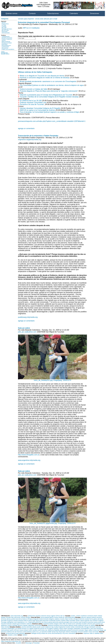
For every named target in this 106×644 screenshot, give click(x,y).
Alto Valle (4, 28)
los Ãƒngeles (49, 629)
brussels (46, 619)
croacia (62, 619)
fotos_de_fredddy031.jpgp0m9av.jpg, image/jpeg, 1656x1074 (52, 523)
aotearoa (51, 626)
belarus (25, 619)
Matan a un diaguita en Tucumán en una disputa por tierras (42, 76)
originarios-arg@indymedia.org (30, 140)
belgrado (36, 619)
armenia (4, 619)
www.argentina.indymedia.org (29, 461)
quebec (3, 618)
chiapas (56, 624)
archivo (3, 52)
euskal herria (89, 619)
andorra (94, 618)
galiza (95, 619)
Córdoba (4, 26)
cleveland (92, 627)
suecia (95, 622)
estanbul (21, 621)
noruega (4, 622)
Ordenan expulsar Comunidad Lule (33, 103)
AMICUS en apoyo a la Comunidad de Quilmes (37, 110)
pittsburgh (63, 630)
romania (75, 622)
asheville (29, 627)
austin (39, 627)
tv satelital (96, 634)
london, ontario (76, 616)
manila (60, 618)
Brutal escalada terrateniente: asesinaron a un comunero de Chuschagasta (48, 82)
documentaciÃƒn (57, 634)
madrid (63, 621)
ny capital (30, 629)
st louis (95, 630)
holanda (87, 621)
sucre (74, 624)
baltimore (48, 627)
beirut (13, 634)
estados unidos (13, 635)
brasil (70, 624)
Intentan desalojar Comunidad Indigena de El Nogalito (40, 109)
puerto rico (99, 624)
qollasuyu (4, 626)
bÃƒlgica (30, 619)
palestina (22, 634)
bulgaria (51, 619)
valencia (29, 624)
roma (71, 622)
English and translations (8, 49)
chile (60, 624)
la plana (30, 621)
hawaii (19, 629)
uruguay (25, 626)
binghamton (62, 627)
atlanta (34, 627)
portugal (66, 622)
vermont (80, 632)
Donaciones (95, 13)
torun (103, 622)
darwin (66, 626)
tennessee (62, 632)
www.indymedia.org (17, 616)
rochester (81, 630)
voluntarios (72, 634)
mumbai (7, 627)
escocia (91, 622)
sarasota (44, 632)
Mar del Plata (5, 30)
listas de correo (47, 634)
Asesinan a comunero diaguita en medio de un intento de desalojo (45, 78)
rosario (10, 626)
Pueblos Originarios (7, 39)
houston (24, 629)
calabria (57, 619)
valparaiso (31, 626)
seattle (49, 632)
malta (67, 621)
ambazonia (31, 616)
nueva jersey (5, 630)
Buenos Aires (5, 24)
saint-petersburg (70, 618)
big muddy (55, 627)
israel (17, 634)
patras (50, 622)
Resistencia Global (7, 43)
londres (58, 621)
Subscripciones (53, 13)
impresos (86, 634)
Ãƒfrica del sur (60, 616)
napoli (82, 621)
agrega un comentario (26, 129)
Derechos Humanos (7, 38)
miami (65, 629)
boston (68, 627)
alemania (100, 619)
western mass (88, 632)
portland (69, 630)
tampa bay (55, 632)
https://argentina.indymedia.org (11, 642)
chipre (67, 619)
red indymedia (4, 53)
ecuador (84, 624)
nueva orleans (24, 630)
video (101, 634)
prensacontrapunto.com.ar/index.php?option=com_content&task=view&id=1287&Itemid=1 (52, 122)
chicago (86, 627)
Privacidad (36, 643)
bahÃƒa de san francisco (15, 632)
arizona (24, 627)
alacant (89, 618)
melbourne (81, 626)
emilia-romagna (74, 619)
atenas (9, 619)
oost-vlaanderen (19, 622)
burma (43, 618)
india (3, 627)
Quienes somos (11, 13)
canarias (38, 616)
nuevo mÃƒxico (14, 630)
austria (13, 619)
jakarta (47, 618)
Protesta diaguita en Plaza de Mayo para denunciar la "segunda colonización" (49, 91)
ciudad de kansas (39, 629)
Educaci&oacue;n (6, 45)
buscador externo (5, 54)
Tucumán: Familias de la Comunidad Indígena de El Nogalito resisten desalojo (49, 97)
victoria (23, 618)
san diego (100, 630)
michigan (70, 629)
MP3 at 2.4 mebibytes (31, 28)
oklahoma (51, 630)
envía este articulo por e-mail (46, 19)
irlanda (16, 621)
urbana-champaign (71, 632)
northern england (98, 621)
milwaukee (77, 629)
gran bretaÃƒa (22, 624)
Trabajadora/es (6, 36)
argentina (46, 624)
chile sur (65, 624)
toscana (4, 624)
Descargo (29, 643)
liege (34, 621)
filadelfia (57, 630)
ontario (95, 616)
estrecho (44, 616)
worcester (96, 632)
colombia (78, 624)
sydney (93, 626)
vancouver (17, 618)
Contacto (32, 13)
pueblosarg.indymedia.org (28, 317)
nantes (78, 621)
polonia (61, 622)
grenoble (4, 621)
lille (41, 621)
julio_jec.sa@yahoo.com (27, 332)
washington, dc (12, 629)
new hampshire (98, 629)
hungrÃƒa (10, 621)
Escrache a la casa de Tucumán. (32, 105)
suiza (100, 622)
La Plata (4, 25)
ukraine (14, 624)
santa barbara (27, 632)
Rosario (4, 23)
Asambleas (5, 44)
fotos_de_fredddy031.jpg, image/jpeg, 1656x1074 (52, 380)
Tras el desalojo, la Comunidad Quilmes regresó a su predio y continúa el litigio (49, 112)
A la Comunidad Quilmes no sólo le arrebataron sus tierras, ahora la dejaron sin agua (52, 86)
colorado (98, 627)
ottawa (100, 616)
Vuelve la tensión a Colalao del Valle (33, 89)
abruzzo (84, 618)
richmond (75, 630)
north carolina (33, 630)
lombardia (52, 621)
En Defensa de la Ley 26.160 (31, 101)
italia (25, 621)
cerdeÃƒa (85, 622)
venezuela (38, 626)
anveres (99, 618)
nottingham (10, 622)
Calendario (74, 13)
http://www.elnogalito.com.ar (29, 455)
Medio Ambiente (6, 42)
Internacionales (6, 33)
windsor (28, 618)
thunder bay (10, 618)
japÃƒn (52, 618)
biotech (25, 635)
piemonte (55, 622)
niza (91, 621)
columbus (4, 629)
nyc (46, 630)
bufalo (73, 627)
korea (56, 618)
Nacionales (5, 31)
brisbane (57, 626)
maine (61, 629)
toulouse (9, 624)
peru (94, 624)
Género (4, 40)
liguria (38, 621)
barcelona (19, 619)
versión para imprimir (26, 19)
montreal (90, 616)
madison (56, 629)
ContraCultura (5, 47)
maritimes (84, 616)
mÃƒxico (90, 624)
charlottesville (79, 627)
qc (64, 618)
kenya (49, 616)
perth (86, 626)
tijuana (20, 626)
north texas (41, 630)
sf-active (18, 643)
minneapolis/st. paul (87, 629)
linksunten (46, 621)
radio (91, 634)
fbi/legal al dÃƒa (37, 634)
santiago (15, 626)
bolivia (51, 624)
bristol (41, 619)
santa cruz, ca (37, 632)
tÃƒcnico (65, 634)
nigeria (53, 616)
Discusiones (5, 48)
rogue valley (88, 630)
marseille (72, 621)
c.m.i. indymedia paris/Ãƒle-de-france (36, 622)
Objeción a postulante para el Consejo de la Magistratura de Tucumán (46, 95)
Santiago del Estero (7, 29)
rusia (80, 622)
